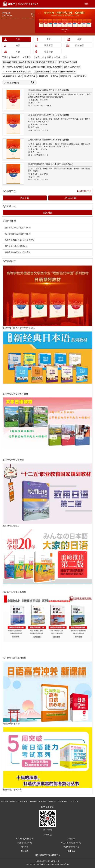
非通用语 (49, 52)
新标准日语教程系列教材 (35, 67)
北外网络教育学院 (25, 843)
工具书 (5, 57)
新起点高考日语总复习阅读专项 (18, 252)
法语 (18, 45)
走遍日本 (54, 76)
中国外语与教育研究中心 (71, 843)
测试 (49, 57)
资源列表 (48, 213)
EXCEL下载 (70, 198)
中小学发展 (62, 802)
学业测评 (33, 802)
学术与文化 (39, 57)
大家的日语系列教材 (72, 67)
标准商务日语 (30, 76)
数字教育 (24, 802)
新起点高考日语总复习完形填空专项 (19, 240)
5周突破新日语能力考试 (12, 76)
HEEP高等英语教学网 (25, 839)
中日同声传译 (43, 76)
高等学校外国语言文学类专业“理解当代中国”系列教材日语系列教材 (30, 62)
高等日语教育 (66, 76)
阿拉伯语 (80, 45)
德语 (80, 39)
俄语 (49, 39)
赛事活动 (52, 802)
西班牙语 (49, 45)
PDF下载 (25, 198)
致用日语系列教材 (54, 67)
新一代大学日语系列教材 (13, 67)
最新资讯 (4, 802)
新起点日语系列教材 (42, 72)
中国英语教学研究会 (71, 847)
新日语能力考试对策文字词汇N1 (18, 234)
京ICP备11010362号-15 (62, 864)
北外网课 (25, 847)
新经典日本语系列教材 (68, 62)
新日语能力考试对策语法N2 (16, 246)
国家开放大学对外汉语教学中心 (48, 855)
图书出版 (14, 802)
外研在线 (25, 851)
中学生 (58, 57)
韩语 (18, 52)
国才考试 (71, 851)
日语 (18, 39)
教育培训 (42, 802)
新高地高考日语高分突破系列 (64, 72)
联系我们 (74, 802)
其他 (65, 57)
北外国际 (71, 839)
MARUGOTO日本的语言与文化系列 (17, 72)
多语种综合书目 (84, 191)
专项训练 (27, 57)
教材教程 (16, 57)
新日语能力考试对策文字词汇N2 (18, 228)
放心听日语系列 (80, 76)
